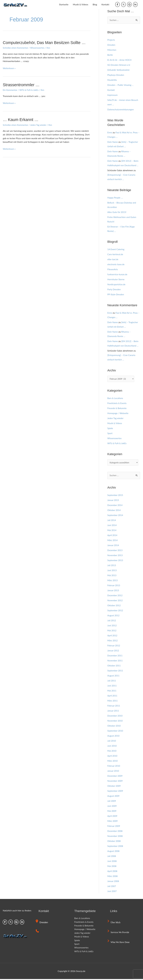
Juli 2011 (112, 681)
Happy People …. (116, 198)
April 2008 (113, 872)
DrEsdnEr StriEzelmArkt (119, 70)
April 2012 (113, 636)
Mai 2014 (112, 531)
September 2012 (116, 611)
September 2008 (116, 847)
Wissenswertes (39, 48)
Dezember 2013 (115, 551)
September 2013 (116, 561)
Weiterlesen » (9, 68)
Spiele (110, 429)
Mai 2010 (112, 752)
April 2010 (113, 757)
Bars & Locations (116, 399)
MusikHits (112, 80)
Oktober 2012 (114, 606)
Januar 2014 (113, 546)
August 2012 (114, 616)
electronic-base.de (116, 265)
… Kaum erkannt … (21, 120)
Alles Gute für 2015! (117, 212)
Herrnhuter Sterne (116, 280)
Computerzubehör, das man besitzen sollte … (46, 43)
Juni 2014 (112, 526)
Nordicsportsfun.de (117, 285)
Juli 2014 (112, 521)
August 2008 (114, 852)
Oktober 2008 (114, 842)
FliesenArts (113, 270)
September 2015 (116, 496)
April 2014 (113, 536)
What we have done (119, 943)
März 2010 (113, 762)
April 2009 (113, 817)
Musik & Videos (81, 4)
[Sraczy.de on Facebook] (117, 4)
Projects (111, 40)
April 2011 (113, 697)
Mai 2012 (112, 631)
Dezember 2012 (115, 596)
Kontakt (105, 4)
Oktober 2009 (114, 787)
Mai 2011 (112, 692)
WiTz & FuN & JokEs (30, 90)
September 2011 (116, 671)
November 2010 (115, 722)
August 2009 (114, 797)
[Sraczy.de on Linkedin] (135, 4)
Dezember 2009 (115, 777)
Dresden (112, 45)
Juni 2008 (112, 862)
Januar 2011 (113, 712)
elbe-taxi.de (113, 260)
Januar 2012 (113, 651)
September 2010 (116, 732)
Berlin (110, 55)
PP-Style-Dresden (116, 295)
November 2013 (115, 556)
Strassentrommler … (22, 85)
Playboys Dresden (116, 75)
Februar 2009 (114, 827)
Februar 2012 (114, 646)
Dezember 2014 (115, 506)
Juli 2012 (112, 621)
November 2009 (115, 782)
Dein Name (113, 142)
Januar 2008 (113, 882)
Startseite (64, 4)
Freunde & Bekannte (117, 409)
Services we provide (119, 933)
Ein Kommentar (10, 90)
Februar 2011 (114, 707)
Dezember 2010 (115, 717)
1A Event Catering (116, 249)
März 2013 (113, 581)
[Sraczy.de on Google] (129, 4)
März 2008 (113, 877)
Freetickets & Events (117, 404)
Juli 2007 (112, 887)
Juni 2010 (112, 747)
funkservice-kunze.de (118, 275)
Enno (110, 133)
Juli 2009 (112, 802)
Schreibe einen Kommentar (16, 48)
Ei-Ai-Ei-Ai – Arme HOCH (120, 60)
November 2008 (115, 837)
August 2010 (114, 737)
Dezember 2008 (115, 832)
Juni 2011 (112, 687)
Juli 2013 (112, 566)
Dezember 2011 (115, 656)
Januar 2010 (113, 772)
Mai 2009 (112, 812)
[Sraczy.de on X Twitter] (123, 4)
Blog (95, 4)
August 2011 (114, 676)
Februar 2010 (114, 767)
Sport (110, 434)
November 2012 (115, 601)
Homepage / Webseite (118, 414)
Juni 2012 (112, 626)
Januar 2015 (113, 501)
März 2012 (113, 641)
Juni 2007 (112, 892)
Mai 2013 (112, 576)
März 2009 (113, 822)
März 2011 (113, 702)
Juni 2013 (112, 571)
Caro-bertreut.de (116, 255)
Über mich (114, 923)
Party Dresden (114, 290)
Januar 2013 (113, 591)
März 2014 (113, 541)
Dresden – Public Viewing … (121, 85)
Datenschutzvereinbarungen (121, 110)
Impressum (113, 95)
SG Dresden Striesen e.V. (119, 65)
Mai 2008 (112, 867)
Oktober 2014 (114, 511)
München (112, 50)
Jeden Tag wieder (40, 125)
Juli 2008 (112, 857)
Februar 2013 (114, 586)
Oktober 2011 (114, 666)
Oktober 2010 (114, 727)
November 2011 (115, 661)
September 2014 (116, 516)
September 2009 (116, 792)
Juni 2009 (112, 807)
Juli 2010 (112, 742)
